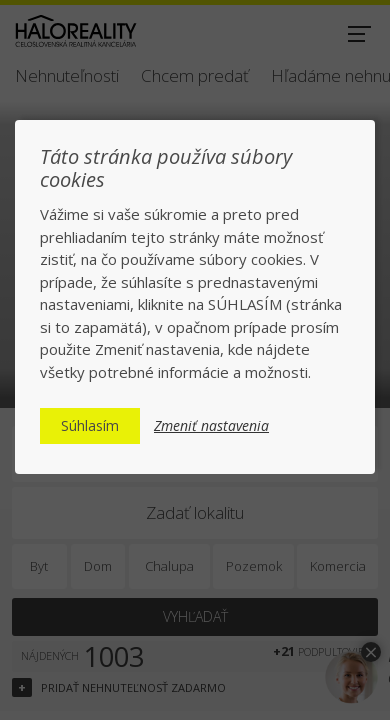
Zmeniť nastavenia (211, 426)
